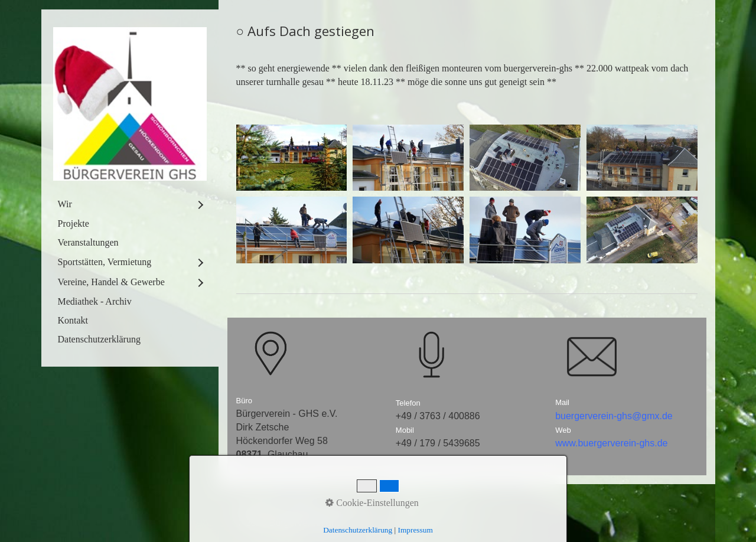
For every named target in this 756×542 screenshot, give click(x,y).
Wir (65, 204)
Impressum (348, 509)
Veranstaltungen (88, 242)
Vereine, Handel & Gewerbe (111, 282)
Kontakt (73, 320)
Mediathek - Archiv (95, 301)
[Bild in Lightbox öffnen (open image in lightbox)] (292, 158)
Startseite (256, 509)
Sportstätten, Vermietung (105, 262)
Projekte (74, 223)
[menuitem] (130, 204)
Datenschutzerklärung (99, 339)
